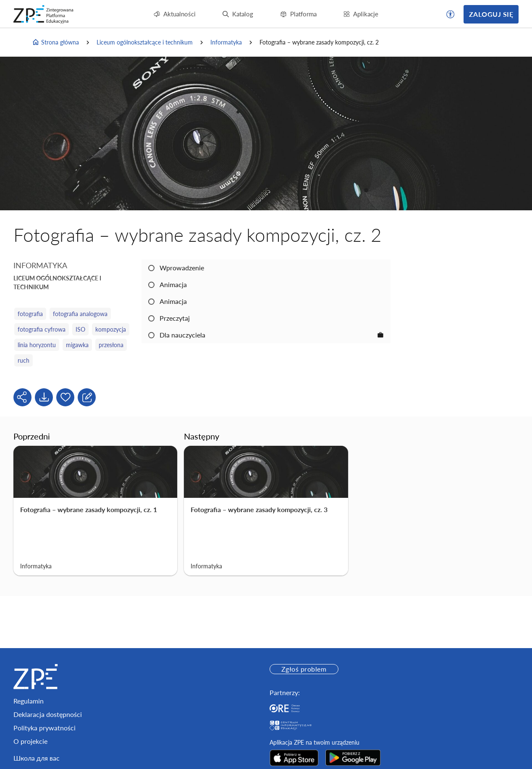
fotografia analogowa (80, 314)
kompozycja (111, 329)
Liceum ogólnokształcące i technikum (145, 42)
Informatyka (226, 42)
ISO (80, 329)
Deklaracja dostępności (48, 714)
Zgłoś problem (304, 669)
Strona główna (55, 42)
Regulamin (29, 701)
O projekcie (30, 741)
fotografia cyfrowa (42, 329)
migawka (77, 345)
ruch (24, 360)
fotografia (30, 314)
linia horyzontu (37, 345)
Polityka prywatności (45, 728)
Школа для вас (37, 758)
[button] (451, 14)
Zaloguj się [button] (491, 14)
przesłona (111, 345)
